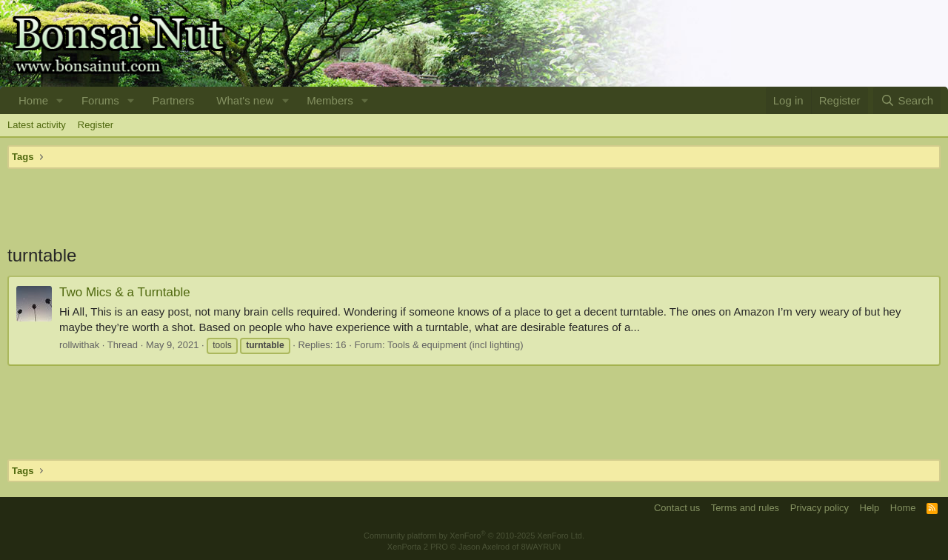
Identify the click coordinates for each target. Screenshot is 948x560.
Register (96, 125)
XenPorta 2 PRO (418, 547)
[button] (60, 100)
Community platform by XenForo (474, 536)
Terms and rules (745, 508)
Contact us (677, 508)
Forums (100, 100)
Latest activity (37, 125)
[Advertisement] (474, 206)
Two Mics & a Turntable (125, 292)
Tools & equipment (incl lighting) (455, 345)
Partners (174, 100)
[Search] (907, 100)
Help (870, 508)
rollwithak (79, 345)
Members (330, 100)
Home (33, 100)
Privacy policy (820, 508)
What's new (245, 100)
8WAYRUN (541, 547)
